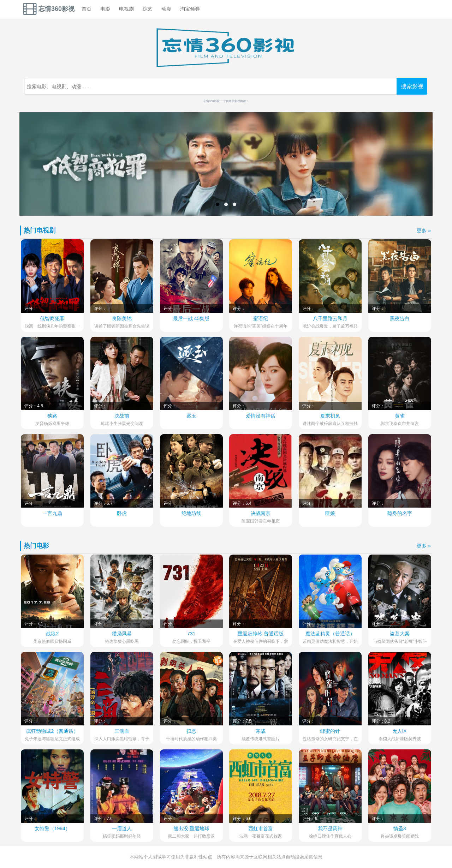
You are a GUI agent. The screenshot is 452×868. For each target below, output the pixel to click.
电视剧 (126, 9)
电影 (105, 9)
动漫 (166, 9)
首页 (87, 9)
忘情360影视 (49, 9)
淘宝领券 (190, 9)
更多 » (424, 231)
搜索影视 (412, 86)
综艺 (148, 9)
